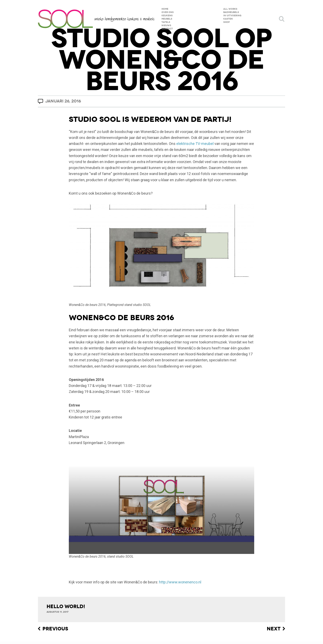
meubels (167, 19)
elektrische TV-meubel (195, 144)
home (165, 9)
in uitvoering (232, 16)
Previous (55, 629)
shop (226, 22)
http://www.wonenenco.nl (180, 582)
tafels (166, 22)
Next (274, 629)
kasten (228, 19)
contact (167, 29)
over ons (168, 12)
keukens (167, 16)
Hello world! (66, 606)
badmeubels (231, 12)
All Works (230, 9)
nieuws (166, 25)
